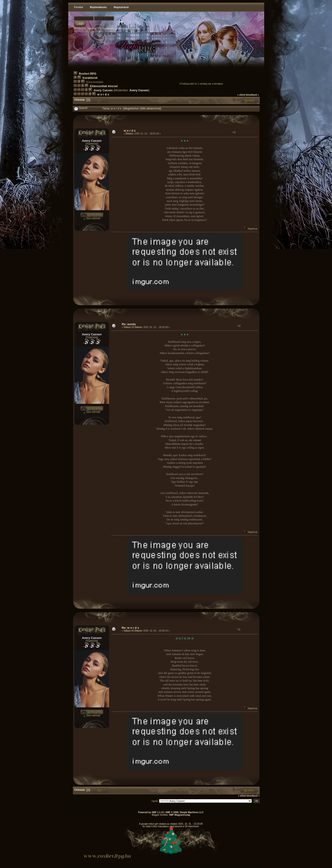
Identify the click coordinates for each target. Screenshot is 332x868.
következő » (252, 95)
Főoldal (79, 7)
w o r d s (103, 94)
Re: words (129, 324)
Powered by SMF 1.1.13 (151, 812)
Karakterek (90, 78)
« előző (241, 95)
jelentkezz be (113, 28)
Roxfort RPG (88, 74)
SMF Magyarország (179, 815)
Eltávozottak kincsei (104, 86)
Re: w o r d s (130, 628)
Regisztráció (121, 7)
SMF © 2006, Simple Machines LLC (185, 812)
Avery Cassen (103, 90)
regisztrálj (133, 28)
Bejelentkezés (98, 7)
